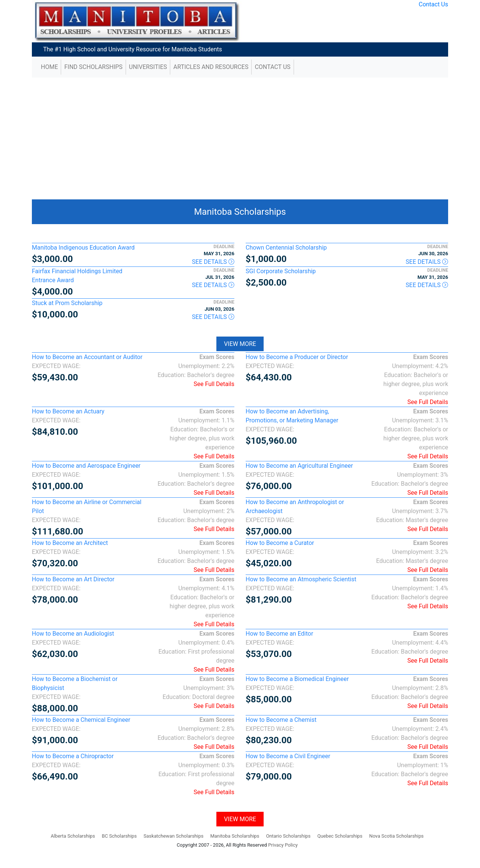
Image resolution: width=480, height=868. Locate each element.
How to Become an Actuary (68, 411)
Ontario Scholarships (288, 836)
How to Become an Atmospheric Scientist (301, 579)
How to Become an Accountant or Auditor (87, 357)
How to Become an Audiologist (73, 634)
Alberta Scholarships (73, 836)
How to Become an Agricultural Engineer (299, 466)
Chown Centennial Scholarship (286, 248)
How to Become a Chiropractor (73, 756)
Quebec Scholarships (340, 836)
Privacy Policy (283, 845)
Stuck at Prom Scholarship (67, 303)
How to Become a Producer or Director (297, 357)
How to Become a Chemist (281, 720)
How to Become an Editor (279, 634)
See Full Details (214, 384)
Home (49, 67)
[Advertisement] (240, 136)
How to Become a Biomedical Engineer (297, 679)
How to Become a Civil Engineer (288, 756)
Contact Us (433, 4)
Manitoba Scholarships (240, 212)
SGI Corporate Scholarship (281, 271)
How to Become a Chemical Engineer (81, 720)
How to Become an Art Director (73, 579)
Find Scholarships (93, 67)
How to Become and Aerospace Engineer (86, 466)
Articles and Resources (211, 67)
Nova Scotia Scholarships (397, 836)
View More (240, 344)
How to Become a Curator (280, 543)
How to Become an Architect (70, 543)
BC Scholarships (119, 836)
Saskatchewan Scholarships (174, 836)
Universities (148, 67)
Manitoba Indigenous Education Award (83, 248)
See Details (213, 262)
